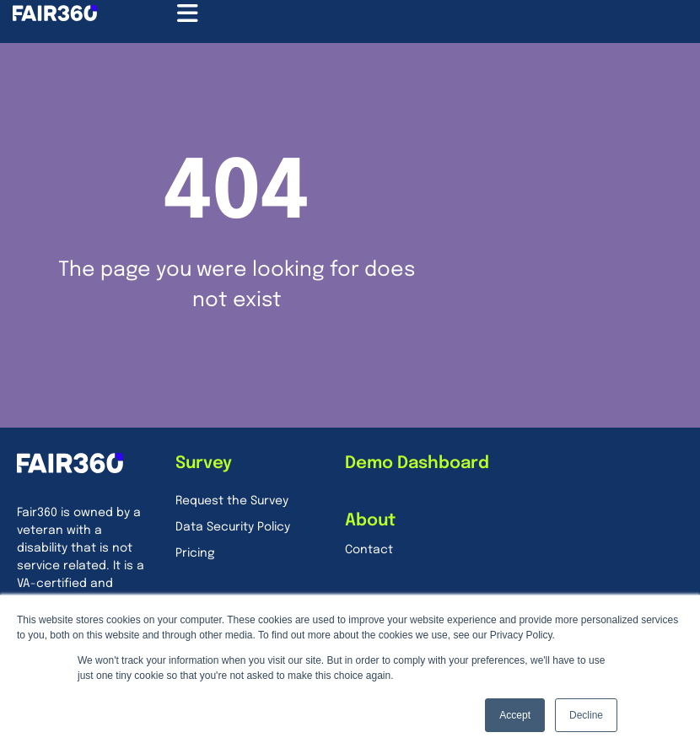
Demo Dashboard (417, 463)
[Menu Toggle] (188, 13)
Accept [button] (515, 715)
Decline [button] (586, 715)
